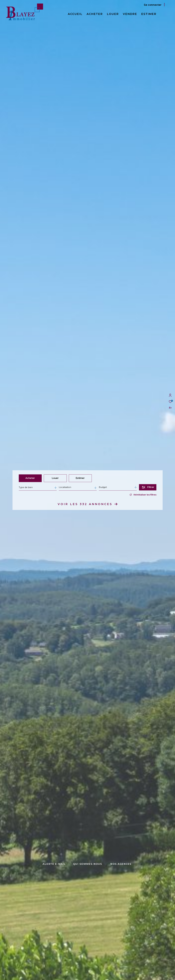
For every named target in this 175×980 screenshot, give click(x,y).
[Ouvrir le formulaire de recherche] (148, 487)
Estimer (80, 478)
